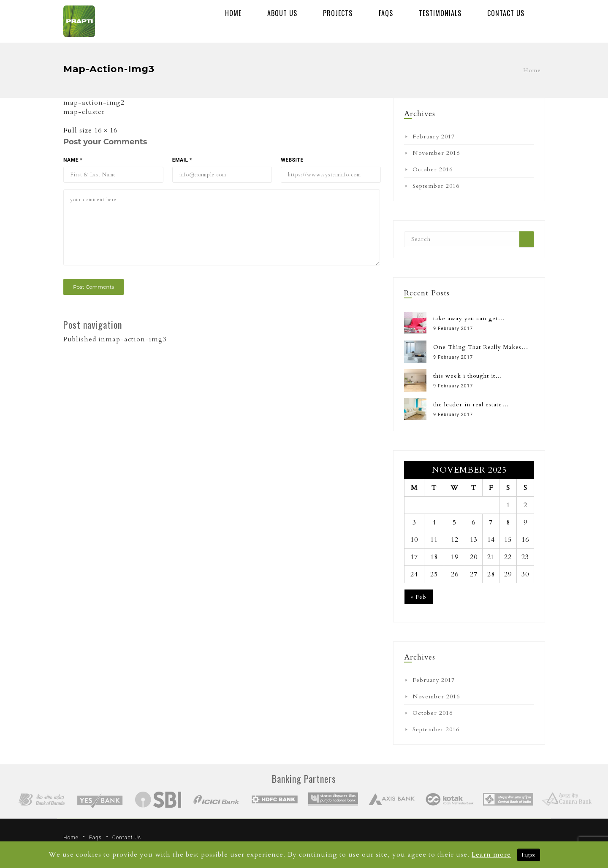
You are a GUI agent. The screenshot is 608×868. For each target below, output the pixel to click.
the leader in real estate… (471, 404)
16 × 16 (106, 130)
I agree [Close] (529, 855)
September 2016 (436, 186)
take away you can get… (469, 318)
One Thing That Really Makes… (481, 347)
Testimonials (440, 13)
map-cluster (84, 112)
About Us (282, 13)
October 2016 (433, 169)
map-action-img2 (94, 103)
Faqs (386, 13)
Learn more (491, 854)
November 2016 (436, 153)
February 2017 (434, 137)
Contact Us (506, 13)
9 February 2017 (453, 329)
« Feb (419, 597)
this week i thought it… (468, 376)
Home (233, 13)
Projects (338, 13)
